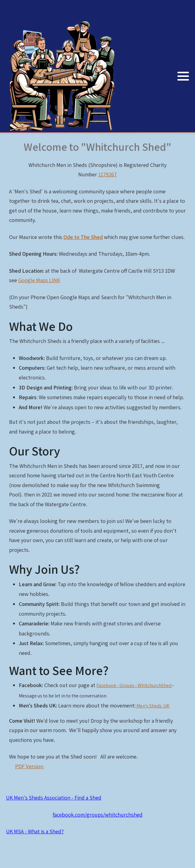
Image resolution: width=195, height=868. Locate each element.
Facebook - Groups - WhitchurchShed (134, 685)
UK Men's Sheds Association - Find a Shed (54, 798)
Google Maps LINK (39, 280)
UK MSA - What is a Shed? (35, 831)
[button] (183, 76)
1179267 (108, 174)
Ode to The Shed (83, 237)
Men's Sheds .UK (153, 706)
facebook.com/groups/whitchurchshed (98, 815)
